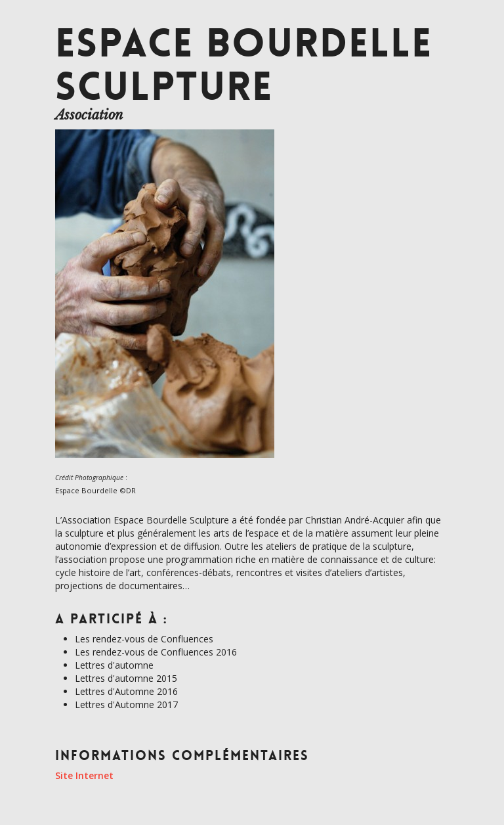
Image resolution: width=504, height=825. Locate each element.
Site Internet (84, 775)
